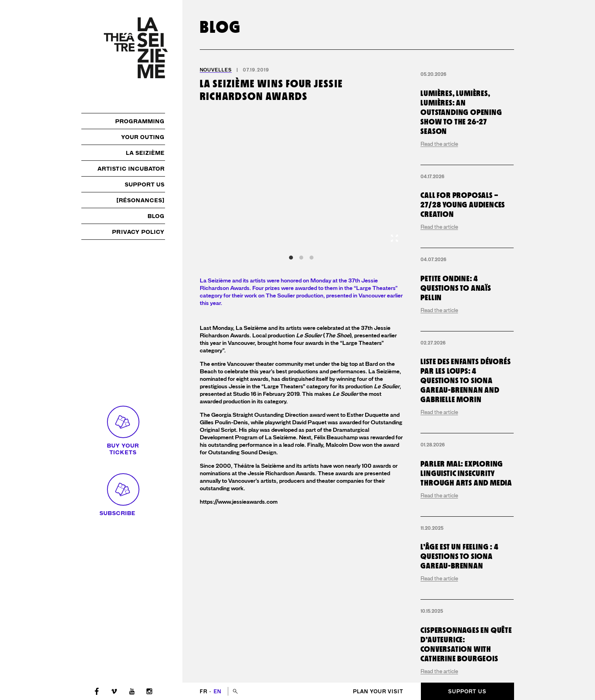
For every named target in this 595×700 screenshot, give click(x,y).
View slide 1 (291, 258)
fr (204, 692)
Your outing (143, 137)
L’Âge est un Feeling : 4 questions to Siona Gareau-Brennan (459, 679)
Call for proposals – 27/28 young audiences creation (463, 327)
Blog (156, 216)
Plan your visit (378, 692)
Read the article (439, 206)
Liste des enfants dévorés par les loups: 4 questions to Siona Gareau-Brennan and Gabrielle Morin (465, 503)
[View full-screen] (394, 238)
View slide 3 (312, 258)
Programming (140, 121)
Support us (145, 184)
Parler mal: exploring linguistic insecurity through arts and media (466, 595)
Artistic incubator (131, 169)
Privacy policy (138, 232)
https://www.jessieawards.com (239, 502)
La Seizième (145, 153)
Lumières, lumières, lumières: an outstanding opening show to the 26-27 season (461, 174)
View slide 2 (301, 258)
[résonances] (141, 200)
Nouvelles (216, 70)
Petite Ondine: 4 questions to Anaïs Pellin (456, 410)
